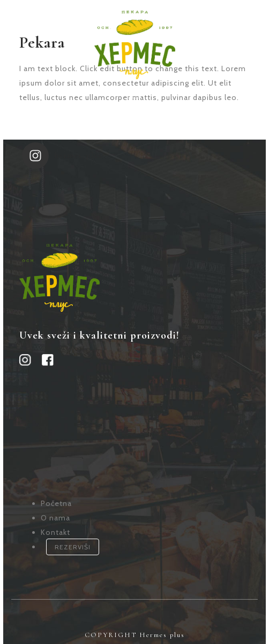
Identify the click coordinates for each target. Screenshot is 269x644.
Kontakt (55, 527)
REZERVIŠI (73, 542)
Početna (56, 498)
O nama (55, 512)
